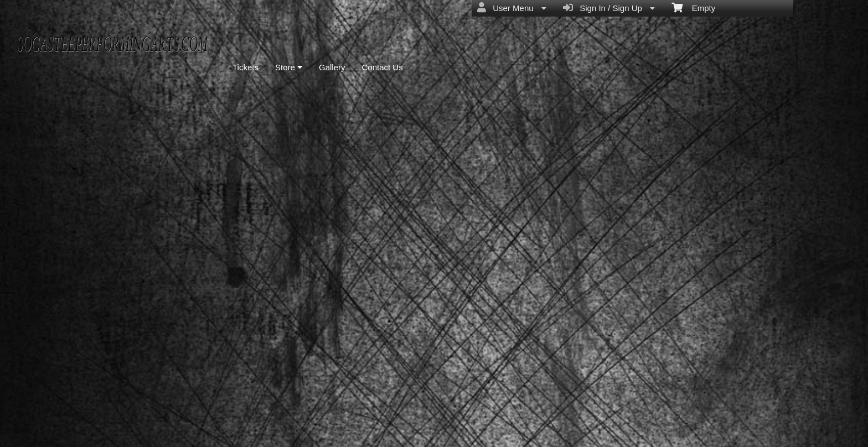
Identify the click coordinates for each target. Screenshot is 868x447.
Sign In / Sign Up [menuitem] (609, 8)
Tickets (246, 67)
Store (289, 67)
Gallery (332, 67)
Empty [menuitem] (693, 7)
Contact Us (383, 67)
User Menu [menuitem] (512, 8)
